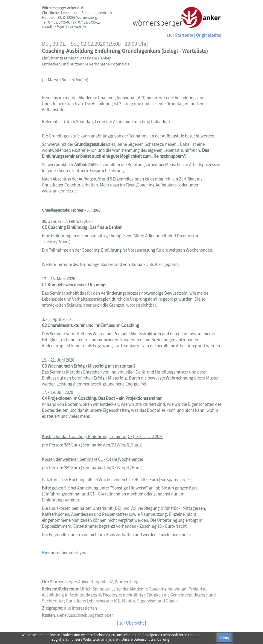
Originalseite (208, 35)
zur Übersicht (132, 623)
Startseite (184, 35)
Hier (46, 552)
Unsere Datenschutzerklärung (145, 639)
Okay (225, 638)
